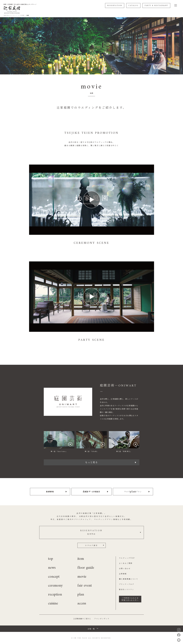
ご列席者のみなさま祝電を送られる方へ (130, 599)
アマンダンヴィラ (102, 618)
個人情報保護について (129, 578)
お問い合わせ (125, 568)
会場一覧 (91, 628)
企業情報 (123, 573)
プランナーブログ (127, 584)
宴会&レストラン (127, 589)
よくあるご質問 (126, 563)
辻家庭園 (22, 15)
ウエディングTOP (127, 558)
